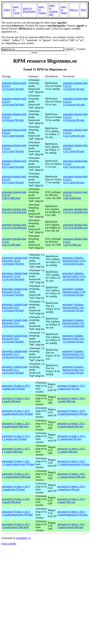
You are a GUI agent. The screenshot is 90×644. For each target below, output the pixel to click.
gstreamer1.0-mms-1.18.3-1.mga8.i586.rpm (71, 501)
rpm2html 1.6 (24, 538)
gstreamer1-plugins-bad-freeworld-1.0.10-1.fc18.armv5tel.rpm (74, 276)
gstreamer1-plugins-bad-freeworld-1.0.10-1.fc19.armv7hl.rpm (74, 261)
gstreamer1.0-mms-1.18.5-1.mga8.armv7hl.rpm (71, 387)
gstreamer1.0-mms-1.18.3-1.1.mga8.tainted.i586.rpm (71, 475)
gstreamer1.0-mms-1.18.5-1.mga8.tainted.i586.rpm (71, 425)
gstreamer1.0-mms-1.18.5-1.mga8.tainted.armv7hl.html (17, 412)
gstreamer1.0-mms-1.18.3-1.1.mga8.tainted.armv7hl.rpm (73, 463)
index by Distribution (29, 10)
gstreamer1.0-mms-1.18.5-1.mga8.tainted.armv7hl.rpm (72, 412)
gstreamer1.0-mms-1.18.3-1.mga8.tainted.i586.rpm (71, 526)
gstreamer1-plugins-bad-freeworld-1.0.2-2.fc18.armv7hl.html (15, 370)
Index (7, 10)
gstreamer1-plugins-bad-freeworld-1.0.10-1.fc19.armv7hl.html (15, 261)
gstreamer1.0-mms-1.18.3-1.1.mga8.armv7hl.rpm (71, 438)
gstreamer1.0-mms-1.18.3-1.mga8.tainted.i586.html (16, 526)
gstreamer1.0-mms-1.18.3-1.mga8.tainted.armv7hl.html (17, 513)
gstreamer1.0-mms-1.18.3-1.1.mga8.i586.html (16, 450)
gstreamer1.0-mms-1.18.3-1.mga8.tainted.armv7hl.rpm (72, 513)
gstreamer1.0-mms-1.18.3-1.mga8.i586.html (16, 501)
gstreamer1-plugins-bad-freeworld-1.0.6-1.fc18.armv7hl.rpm (73, 339)
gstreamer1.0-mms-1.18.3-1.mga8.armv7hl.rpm (71, 488)
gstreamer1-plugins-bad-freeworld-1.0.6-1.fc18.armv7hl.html (15, 339)
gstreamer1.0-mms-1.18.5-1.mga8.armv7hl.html (16, 387)
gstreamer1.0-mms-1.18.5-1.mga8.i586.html (16, 400)
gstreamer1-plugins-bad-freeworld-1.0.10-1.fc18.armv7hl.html (15, 292)
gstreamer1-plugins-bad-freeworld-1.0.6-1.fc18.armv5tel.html (15, 323)
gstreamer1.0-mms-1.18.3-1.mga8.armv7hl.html (16, 488)
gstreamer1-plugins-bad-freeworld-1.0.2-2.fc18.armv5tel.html (15, 354)
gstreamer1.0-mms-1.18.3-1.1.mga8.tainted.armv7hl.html (18, 463)
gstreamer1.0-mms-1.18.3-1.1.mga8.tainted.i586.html (16, 475)
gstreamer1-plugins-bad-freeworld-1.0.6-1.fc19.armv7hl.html (15, 307)
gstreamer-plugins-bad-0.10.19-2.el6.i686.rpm (75, 211)
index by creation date (53, 10)
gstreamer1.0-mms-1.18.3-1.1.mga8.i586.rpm (71, 450)
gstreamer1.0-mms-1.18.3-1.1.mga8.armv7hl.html (16, 438)
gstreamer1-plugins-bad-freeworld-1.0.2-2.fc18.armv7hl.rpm (73, 370)
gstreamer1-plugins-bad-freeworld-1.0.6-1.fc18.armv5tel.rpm (73, 323)
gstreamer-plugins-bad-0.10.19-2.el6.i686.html (14, 211)
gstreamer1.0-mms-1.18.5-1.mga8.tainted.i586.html (16, 425)
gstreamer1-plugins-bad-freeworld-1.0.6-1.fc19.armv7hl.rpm (73, 307)
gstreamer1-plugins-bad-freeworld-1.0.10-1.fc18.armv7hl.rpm (74, 292)
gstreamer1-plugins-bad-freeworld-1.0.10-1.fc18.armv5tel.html (15, 276)
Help (83, 10)
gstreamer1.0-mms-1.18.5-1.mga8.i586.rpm (71, 400)
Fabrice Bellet (9, 544)
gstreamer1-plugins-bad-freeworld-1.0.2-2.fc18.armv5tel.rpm (73, 354)
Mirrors (74, 10)
